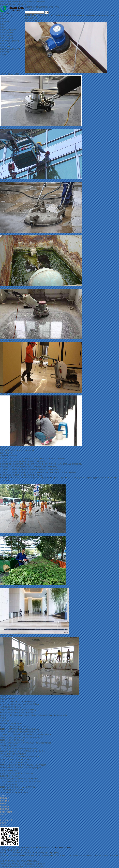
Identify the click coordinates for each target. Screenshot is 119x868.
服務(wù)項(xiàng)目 (7, 38)
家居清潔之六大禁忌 (11, 784)
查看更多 (3, 718)
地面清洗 (3, 234)
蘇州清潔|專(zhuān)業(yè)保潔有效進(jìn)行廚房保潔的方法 (24, 737)
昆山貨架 (3, 817)
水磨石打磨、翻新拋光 (8, 341)
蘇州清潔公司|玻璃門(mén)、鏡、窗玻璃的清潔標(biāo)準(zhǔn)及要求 (28, 735)
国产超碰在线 (5, 867)
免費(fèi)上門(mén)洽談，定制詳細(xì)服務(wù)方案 (17, 450)
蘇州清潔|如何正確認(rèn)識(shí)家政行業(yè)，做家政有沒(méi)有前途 (28, 743)
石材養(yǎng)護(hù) (7, 635)
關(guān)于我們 (5, 44)
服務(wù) (32, 18)
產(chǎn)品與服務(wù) (7, 35)
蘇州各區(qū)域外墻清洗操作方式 (15, 754)
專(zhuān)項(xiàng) (34, 21)
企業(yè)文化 (4, 52)
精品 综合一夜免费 (31, 867)
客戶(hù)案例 (4, 21)
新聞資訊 (3, 24)
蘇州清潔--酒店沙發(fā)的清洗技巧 (15, 762)
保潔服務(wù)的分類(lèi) (12, 776)
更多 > (9, 721)
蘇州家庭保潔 (57, 856)
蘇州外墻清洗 (46, 856)
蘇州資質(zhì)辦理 (6, 820)
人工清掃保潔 (5, 535)
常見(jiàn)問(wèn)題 (7, 33)
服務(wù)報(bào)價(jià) (8, 16)
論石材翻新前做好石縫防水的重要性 (16, 793)
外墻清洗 (3, 181)
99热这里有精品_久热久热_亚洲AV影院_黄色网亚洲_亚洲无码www (23, 1)
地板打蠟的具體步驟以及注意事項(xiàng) (18, 759)
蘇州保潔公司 (18, 856)
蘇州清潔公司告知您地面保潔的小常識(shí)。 (19, 773)
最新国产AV (20, 867)
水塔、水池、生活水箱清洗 (9, 287)
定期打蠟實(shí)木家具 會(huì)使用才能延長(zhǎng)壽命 (23, 768)
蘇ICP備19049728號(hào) (63, 847)
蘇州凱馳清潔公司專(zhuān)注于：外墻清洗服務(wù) (22, 757)
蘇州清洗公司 (36, 856)
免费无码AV (41, 867)
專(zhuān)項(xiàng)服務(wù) (9, 41)
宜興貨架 (3, 826)
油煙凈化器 (4, 815)
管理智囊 (3, 19)
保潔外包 (3, 696)
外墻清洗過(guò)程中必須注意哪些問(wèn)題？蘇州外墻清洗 (24, 751)
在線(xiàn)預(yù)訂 (6, 453)
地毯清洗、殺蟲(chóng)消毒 (9, 74)
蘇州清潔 (27, 856)
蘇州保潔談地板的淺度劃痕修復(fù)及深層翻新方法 (21, 779)
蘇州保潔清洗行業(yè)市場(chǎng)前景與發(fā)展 (20, 787)
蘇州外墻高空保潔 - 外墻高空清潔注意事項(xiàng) (20, 748)
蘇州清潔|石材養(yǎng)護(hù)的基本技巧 (17, 726)
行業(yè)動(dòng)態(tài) (8, 30)
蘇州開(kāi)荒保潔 (79, 856)
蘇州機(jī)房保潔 (5, 447)
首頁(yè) (3, 55)
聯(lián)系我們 (5, 13)
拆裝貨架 (3, 823)
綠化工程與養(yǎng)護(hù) (9, 586)
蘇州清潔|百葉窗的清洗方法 (13, 724)
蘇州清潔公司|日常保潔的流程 (14, 740)
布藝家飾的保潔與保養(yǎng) (14, 790)
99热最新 (13, 867)
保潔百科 (3, 27)
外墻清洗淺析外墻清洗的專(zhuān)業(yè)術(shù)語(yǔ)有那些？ (25, 765)
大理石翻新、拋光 (6, 394)
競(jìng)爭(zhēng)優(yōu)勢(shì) (11, 49)
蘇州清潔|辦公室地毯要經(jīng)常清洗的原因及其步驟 (22, 729)
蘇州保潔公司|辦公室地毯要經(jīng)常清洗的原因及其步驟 (23, 732)
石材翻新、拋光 (5, 127)
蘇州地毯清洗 (67, 856)
